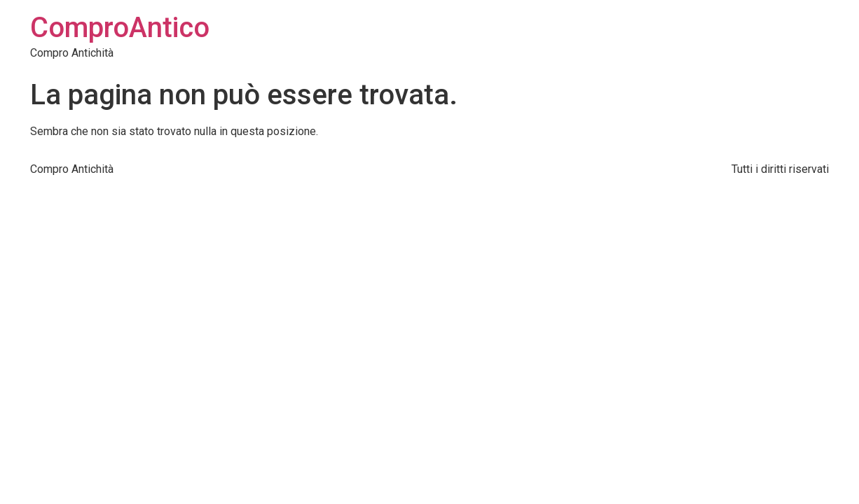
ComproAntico (120, 28)
